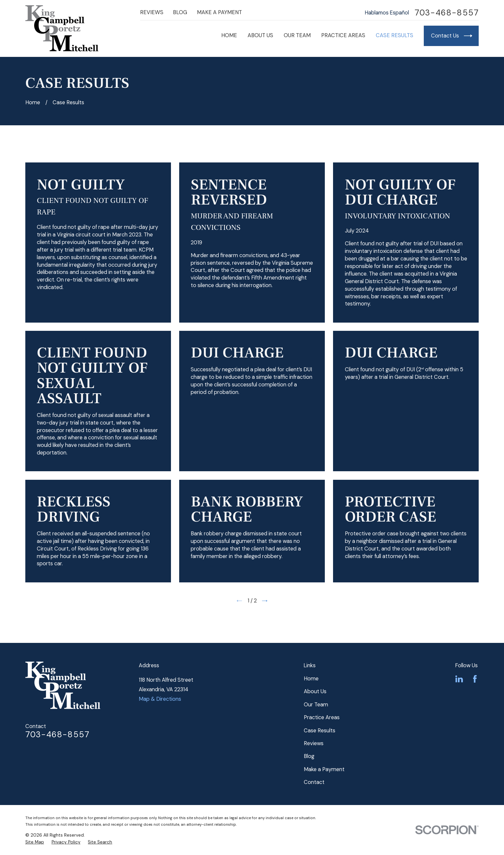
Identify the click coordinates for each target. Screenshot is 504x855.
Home (311, 679)
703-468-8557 (447, 13)
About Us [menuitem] (260, 35)
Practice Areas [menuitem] (343, 35)
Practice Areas (322, 717)
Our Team (316, 705)
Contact (314, 782)
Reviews (152, 12)
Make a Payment (219, 12)
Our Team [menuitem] (297, 35)
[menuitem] (35, 842)
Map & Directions (160, 699)
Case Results (320, 731)
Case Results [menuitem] (395, 35)
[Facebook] (475, 679)
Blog (180, 12)
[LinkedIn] (459, 679)
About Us (315, 691)
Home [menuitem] (229, 35)
